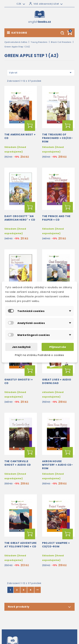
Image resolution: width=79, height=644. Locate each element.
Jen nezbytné (21, 347)
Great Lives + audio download (57, 381)
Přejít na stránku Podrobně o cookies (39, 355)
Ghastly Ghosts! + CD (19, 381)
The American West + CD (20, 136)
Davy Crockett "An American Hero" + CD (20, 218)
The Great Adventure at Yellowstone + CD (20, 545)
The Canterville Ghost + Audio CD (18, 463)
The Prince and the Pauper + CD (56, 218)
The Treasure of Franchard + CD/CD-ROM (57, 138)
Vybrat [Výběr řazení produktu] (41, 73)
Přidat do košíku (30, 126)
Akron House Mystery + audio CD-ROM (57, 465)
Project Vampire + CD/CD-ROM (56, 545)
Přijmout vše (58, 347)
